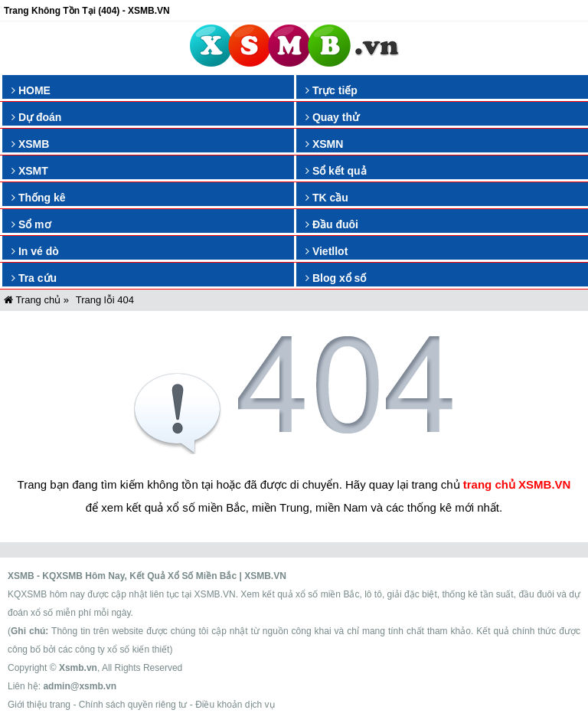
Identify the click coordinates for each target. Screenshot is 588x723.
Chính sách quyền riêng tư (133, 705)
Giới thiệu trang (39, 705)
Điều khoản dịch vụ (235, 705)
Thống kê (39, 198)
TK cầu (327, 198)
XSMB (30, 144)
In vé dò (35, 251)
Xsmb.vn (78, 668)
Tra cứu (34, 278)
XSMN (324, 144)
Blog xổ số (336, 278)
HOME (31, 90)
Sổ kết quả (336, 171)
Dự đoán (36, 117)
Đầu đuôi (332, 224)
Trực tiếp (332, 90)
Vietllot (327, 251)
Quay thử (332, 117)
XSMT (30, 171)
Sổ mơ (31, 224)
